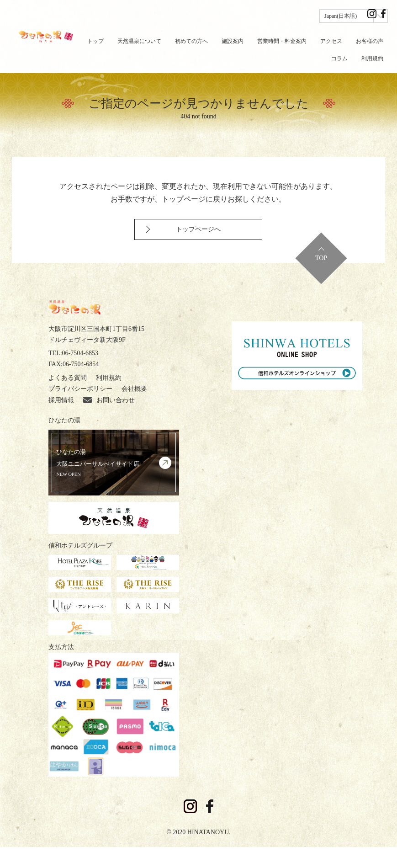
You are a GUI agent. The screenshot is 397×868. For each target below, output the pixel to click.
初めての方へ (191, 41)
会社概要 (134, 410)
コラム (339, 59)
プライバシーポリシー (80, 410)
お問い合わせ (109, 422)
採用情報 (61, 422)
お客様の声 (370, 41)
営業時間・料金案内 (282, 41)
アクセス (331, 41)
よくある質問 (68, 399)
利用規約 (372, 59)
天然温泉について (139, 41)
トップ (95, 41)
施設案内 (233, 41)
